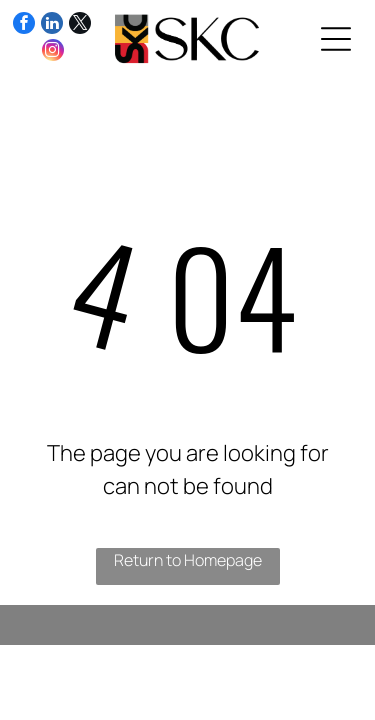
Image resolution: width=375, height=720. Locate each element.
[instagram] (53, 52)
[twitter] (80, 25)
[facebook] (24, 25)
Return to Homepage (188, 560)
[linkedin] (52, 25)
